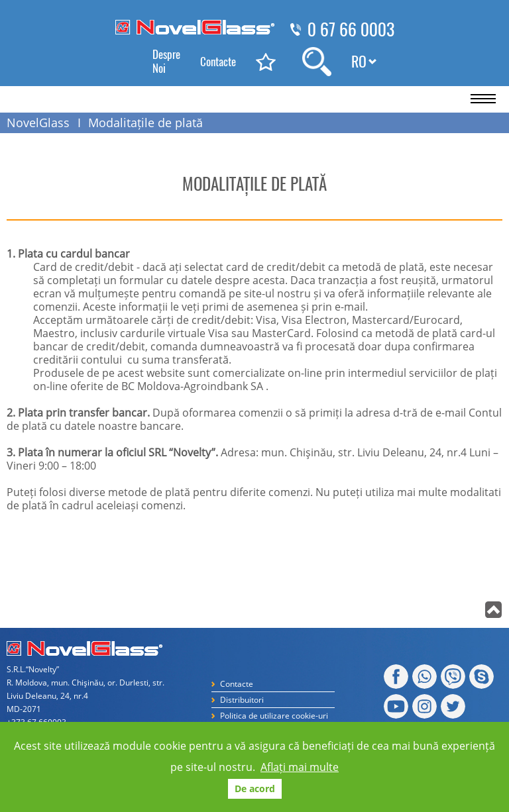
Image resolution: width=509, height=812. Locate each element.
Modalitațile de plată (145, 123)
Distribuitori (242, 700)
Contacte (218, 62)
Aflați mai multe (300, 767)
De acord (255, 788)
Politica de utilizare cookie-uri (274, 716)
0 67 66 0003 (351, 30)
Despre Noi (166, 61)
